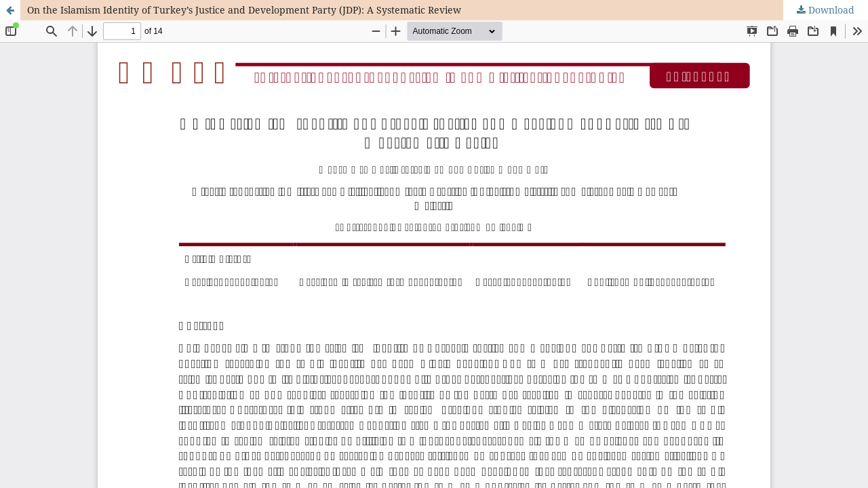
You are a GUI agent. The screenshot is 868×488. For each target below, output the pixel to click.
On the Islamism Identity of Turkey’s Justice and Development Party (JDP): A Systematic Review (244, 10)
